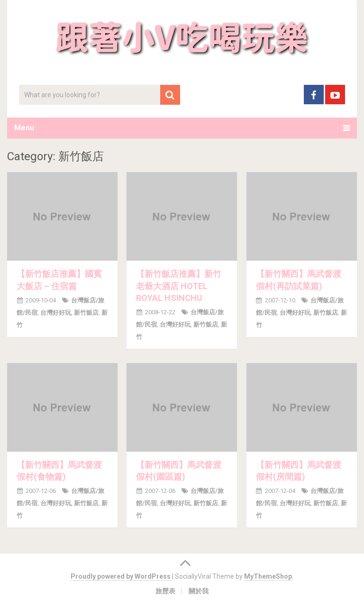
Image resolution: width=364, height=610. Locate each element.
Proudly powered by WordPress (121, 576)
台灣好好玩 (56, 313)
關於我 (199, 591)
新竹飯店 (86, 313)
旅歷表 (165, 591)
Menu (24, 128)
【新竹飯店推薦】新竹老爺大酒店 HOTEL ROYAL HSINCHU (179, 286)
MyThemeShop (268, 576)
